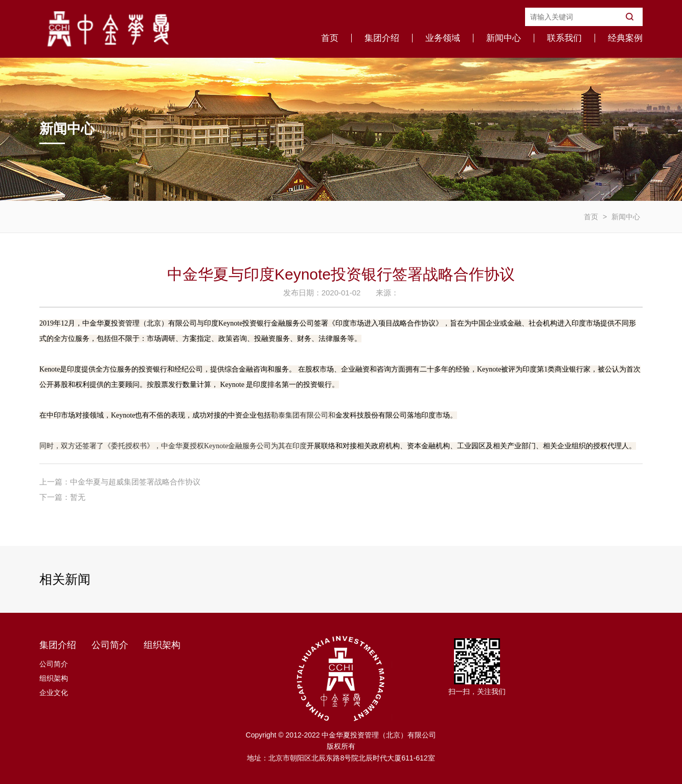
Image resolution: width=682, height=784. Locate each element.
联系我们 (564, 38)
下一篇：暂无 (62, 497)
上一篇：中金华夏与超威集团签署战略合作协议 (120, 482)
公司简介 (54, 664)
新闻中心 (504, 38)
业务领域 (443, 38)
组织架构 (54, 678)
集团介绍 (382, 38)
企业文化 (54, 693)
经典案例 (625, 38)
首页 (330, 38)
